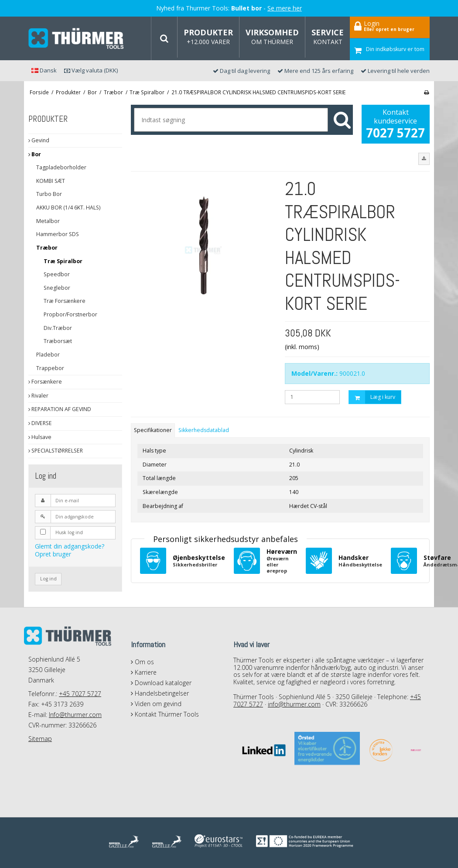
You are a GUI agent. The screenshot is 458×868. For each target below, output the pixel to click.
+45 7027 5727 (80, 694)
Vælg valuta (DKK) (91, 70)
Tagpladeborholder (61, 167)
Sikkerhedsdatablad (204, 430)
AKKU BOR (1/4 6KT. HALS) (68, 208)
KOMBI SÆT (51, 181)
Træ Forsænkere (65, 301)
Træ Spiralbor (63, 261)
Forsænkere (45, 382)
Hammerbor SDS (58, 234)
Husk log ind (69, 532)
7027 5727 (395, 133)
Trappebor (50, 368)
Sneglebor (57, 288)
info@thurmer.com (294, 704)
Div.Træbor (58, 328)
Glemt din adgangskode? (70, 546)
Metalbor (48, 221)
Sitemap (40, 739)
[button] (424, 159)
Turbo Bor (49, 194)
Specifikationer (153, 430)
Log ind (48, 579)
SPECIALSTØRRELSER (56, 451)
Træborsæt (58, 341)
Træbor (47, 248)
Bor (35, 154)
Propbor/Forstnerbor (70, 314)
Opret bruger (53, 554)
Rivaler (38, 396)
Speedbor (57, 274)
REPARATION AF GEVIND (60, 409)
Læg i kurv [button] (372, 397)
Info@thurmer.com (75, 715)
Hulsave (40, 437)
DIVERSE (40, 423)
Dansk (44, 70)
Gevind (39, 140)
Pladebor (48, 355)
